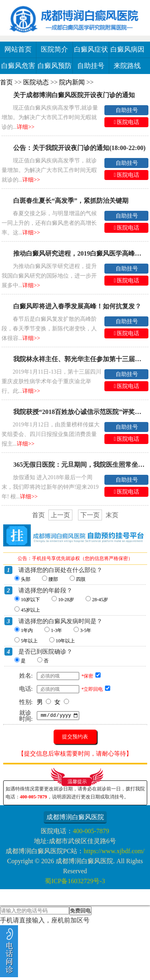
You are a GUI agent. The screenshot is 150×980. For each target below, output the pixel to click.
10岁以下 (30, 600)
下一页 (90, 515)
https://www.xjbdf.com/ (114, 851)
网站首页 (18, 49)
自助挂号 (91, 66)
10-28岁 (66, 600)
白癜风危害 (18, 66)
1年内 (27, 630)
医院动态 (36, 82)
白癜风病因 (127, 49)
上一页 (60, 515)
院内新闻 (72, 82)
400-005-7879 (34, 797)
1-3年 (56, 630)
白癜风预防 (55, 66)
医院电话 (127, 122)
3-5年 (86, 630)
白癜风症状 (91, 49)
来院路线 (127, 66)
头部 (26, 579)
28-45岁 (100, 600)
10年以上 (65, 641)
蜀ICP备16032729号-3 (75, 881)
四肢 (81, 579)
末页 (112, 515)
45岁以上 (30, 610)
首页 (6, 82)
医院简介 (54, 49)
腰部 (53, 579)
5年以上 (29, 641)
